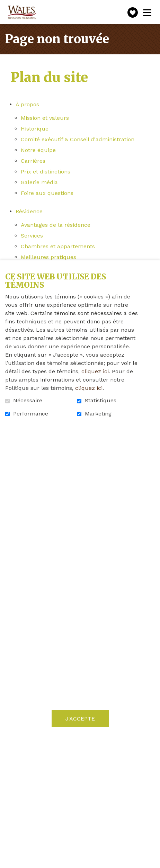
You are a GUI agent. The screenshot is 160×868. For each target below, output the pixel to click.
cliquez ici (95, 371)
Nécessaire (28, 401)
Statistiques (101, 401)
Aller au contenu (5, 5)
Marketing (98, 414)
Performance (31, 414)
